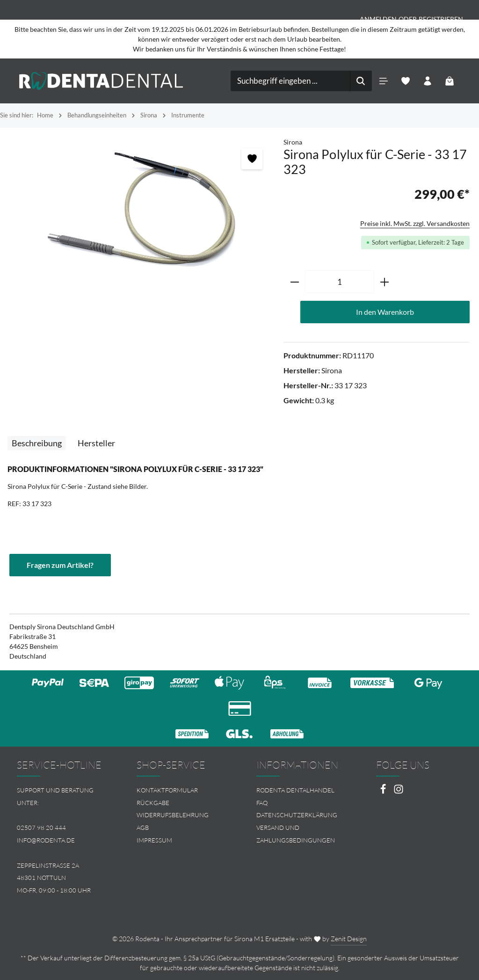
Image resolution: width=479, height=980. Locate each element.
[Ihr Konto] (428, 81)
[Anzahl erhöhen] (385, 282)
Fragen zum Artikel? (60, 565)
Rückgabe (153, 803)
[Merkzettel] (406, 81)
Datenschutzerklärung (297, 815)
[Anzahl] (340, 282)
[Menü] (384, 81)
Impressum (154, 840)
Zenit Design (349, 939)
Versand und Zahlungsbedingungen (296, 834)
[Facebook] (384, 792)
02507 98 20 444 (41, 828)
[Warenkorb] (450, 81)
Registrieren (441, 19)
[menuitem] (180, 790)
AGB (143, 828)
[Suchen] (361, 81)
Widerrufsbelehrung (173, 815)
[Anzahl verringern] (294, 282)
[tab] (37, 443)
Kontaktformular (167, 790)
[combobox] (290, 81)
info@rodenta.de (46, 840)
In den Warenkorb (385, 312)
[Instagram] (399, 792)
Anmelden (378, 19)
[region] (142, 211)
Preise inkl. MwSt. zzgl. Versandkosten (415, 223)
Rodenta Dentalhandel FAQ (295, 796)
